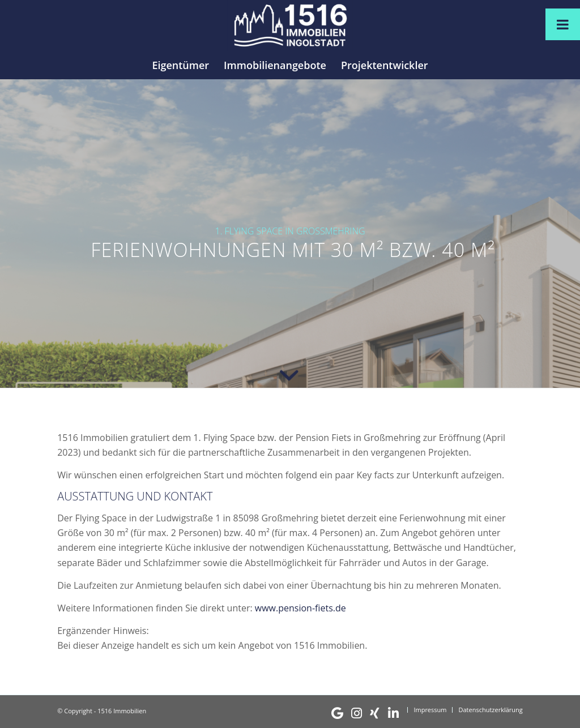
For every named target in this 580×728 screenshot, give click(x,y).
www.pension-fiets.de (300, 608)
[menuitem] (180, 65)
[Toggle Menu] (563, 24)
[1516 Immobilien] (290, 25)
